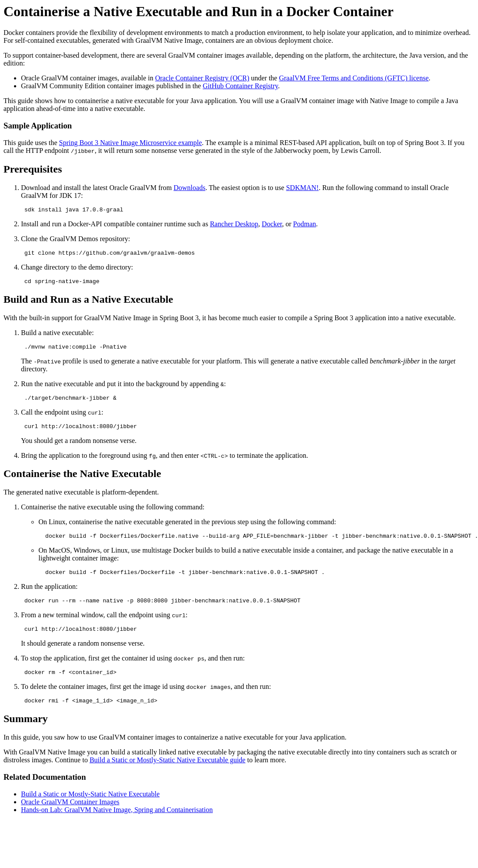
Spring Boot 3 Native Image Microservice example (130, 143)
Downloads (189, 188)
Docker (272, 225)
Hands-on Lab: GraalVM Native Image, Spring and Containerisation (117, 825)
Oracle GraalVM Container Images (70, 818)
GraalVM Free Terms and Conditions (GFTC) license (354, 78)
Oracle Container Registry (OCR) (202, 78)
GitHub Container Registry (240, 86)
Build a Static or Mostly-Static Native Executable (90, 810)
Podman (305, 225)
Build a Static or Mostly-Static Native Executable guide (168, 776)
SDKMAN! (303, 188)
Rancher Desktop (234, 225)
